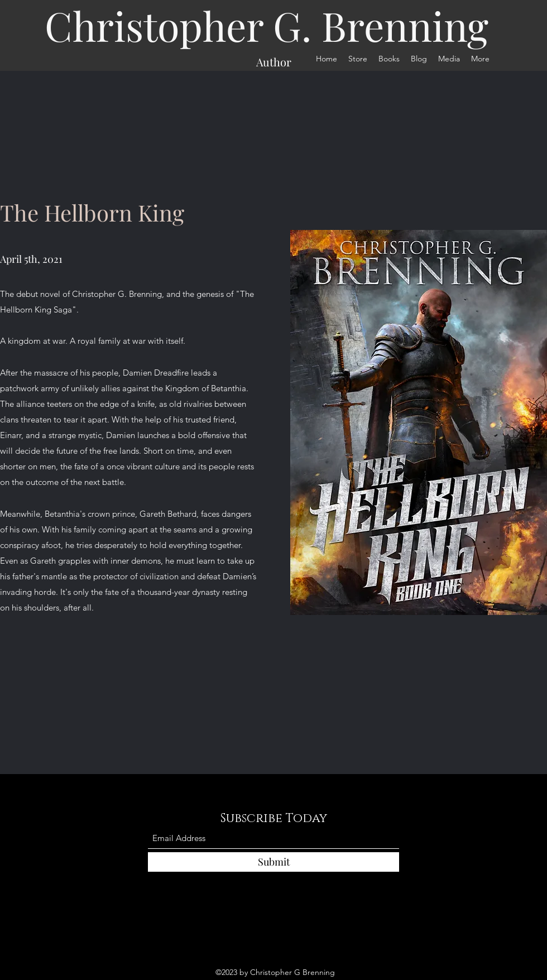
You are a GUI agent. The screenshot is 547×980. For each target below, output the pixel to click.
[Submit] (273, 862)
